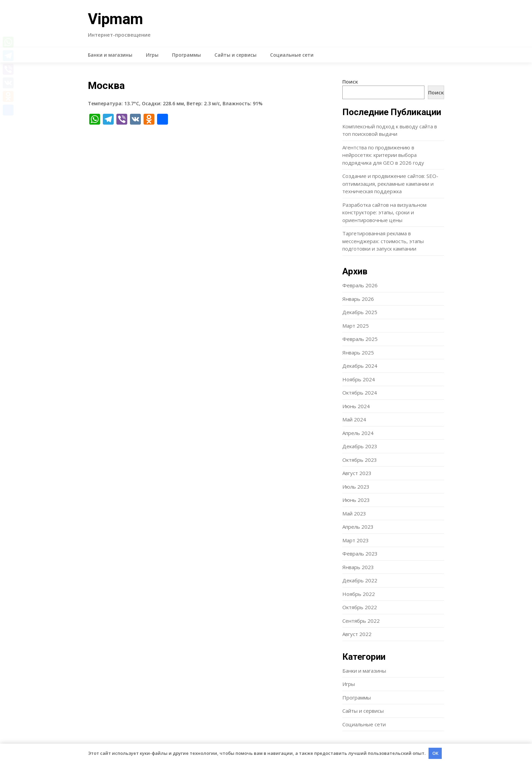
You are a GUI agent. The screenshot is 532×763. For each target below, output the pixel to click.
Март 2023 (356, 540)
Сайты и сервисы (235, 55)
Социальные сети (292, 55)
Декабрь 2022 (360, 580)
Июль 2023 (356, 487)
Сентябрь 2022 (361, 621)
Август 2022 (357, 634)
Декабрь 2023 (360, 446)
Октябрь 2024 (360, 393)
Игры (152, 55)
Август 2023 (357, 473)
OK (435, 753)
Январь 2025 (358, 352)
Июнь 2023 (356, 500)
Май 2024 (354, 419)
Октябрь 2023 (360, 460)
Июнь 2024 (356, 406)
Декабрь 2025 (360, 312)
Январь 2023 (358, 567)
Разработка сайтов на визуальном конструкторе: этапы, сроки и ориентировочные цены (384, 212)
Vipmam (116, 19)
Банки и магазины (110, 55)
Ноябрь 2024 (359, 379)
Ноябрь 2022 (359, 594)
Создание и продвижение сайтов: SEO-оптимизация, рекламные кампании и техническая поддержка (390, 184)
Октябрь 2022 (360, 607)
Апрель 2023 (358, 527)
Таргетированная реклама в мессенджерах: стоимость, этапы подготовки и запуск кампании (383, 241)
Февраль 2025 (360, 339)
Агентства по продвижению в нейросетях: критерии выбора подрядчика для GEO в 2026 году (383, 155)
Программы (186, 55)
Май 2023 (354, 513)
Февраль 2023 (360, 553)
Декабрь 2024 (360, 366)
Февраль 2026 (360, 285)
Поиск (350, 81)
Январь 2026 (358, 299)
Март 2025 (356, 326)
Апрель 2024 (358, 433)
